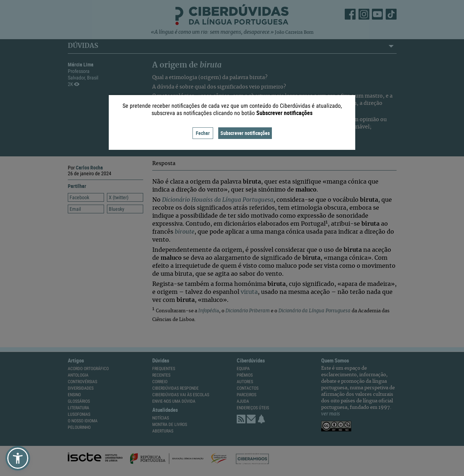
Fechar (203, 133)
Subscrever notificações (245, 133)
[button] (18, 458)
